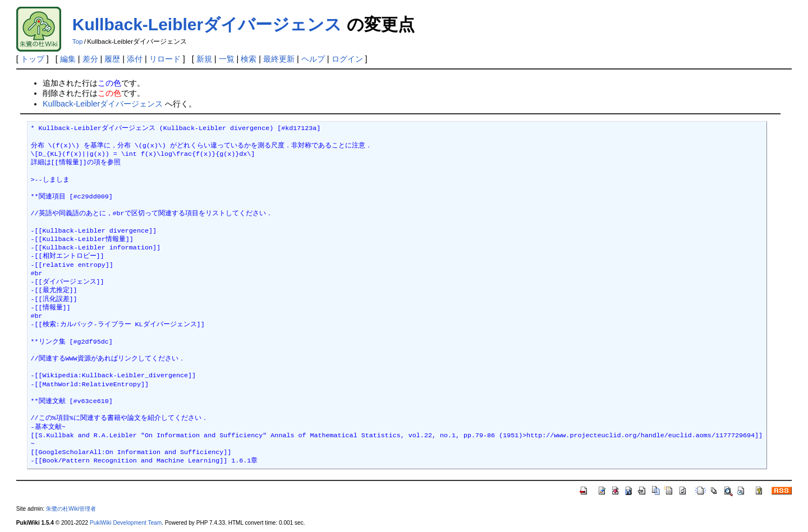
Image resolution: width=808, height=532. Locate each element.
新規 (204, 59)
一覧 (227, 59)
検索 (249, 59)
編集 (68, 59)
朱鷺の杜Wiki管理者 (71, 509)
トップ (33, 59)
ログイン (347, 59)
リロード (165, 59)
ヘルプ (313, 59)
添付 (135, 59)
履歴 (112, 59)
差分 (90, 59)
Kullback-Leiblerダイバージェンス (207, 24)
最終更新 (279, 59)
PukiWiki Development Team (126, 523)
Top (78, 41)
